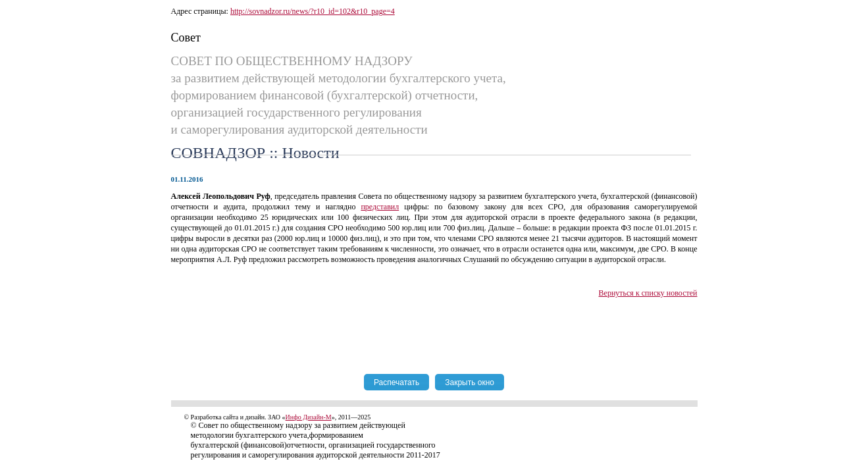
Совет (186, 38)
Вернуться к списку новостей (648, 293)
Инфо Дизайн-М (309, 417)
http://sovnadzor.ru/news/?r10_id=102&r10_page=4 (313, 11)
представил (380, 207)
